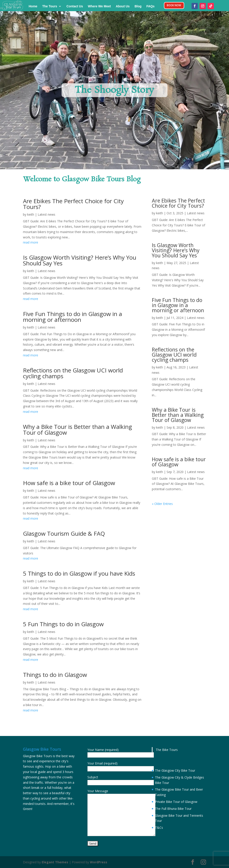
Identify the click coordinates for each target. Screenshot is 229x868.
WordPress (99, 862)
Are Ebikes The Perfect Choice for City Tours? (73, 204)
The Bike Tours (167, 750)
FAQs (150, 6)
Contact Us (75, 6)
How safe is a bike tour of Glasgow (69, 483)
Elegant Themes (55, 862)
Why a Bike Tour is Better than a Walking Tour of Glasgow (77, 430)
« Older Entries (162, 504)
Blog (138, 6)
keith (31, 214)
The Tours (50, 6)
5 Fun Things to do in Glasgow (63, 624)
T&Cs (159, 828)
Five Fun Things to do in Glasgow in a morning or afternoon (72, 317)
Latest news (46, 214)
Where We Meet (99, 6)
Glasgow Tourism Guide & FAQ (64, 533)
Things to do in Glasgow (55, 675)
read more (31, 242)
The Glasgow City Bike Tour (175, 770)
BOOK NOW (174, 6)
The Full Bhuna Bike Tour (173, 809)
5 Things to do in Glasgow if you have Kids (79, 573)
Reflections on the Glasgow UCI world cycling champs (73, 373)
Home (33, 6)
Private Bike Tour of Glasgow (176, 802)
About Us (123, 6)
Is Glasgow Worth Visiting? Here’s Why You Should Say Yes (80, 260)
